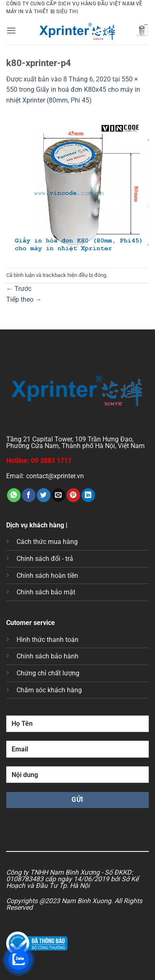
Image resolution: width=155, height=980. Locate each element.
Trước (19, 289)
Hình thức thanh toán (48, 640)
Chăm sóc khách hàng (49, 690)
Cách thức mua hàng (47, 542)
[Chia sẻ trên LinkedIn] (88, 495)
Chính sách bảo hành (48, 656)
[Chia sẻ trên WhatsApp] (14, 495)
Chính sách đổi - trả (45, 559)
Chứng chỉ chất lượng (48, 673)
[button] (11, 30)
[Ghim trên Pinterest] (73, 495)
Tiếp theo (24, 299)
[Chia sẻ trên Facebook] (29, 495)
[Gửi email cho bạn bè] (58, 495)
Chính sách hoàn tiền (47, 576)
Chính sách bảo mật (46, 592)
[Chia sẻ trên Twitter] (44, 495)
